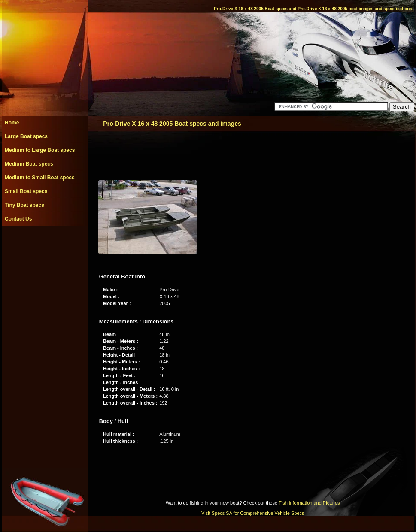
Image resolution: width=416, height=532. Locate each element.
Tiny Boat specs (24, 205)
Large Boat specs (26, 136)
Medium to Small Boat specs (40, 178)
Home (12, 123)
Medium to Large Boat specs (40, 150)
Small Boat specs (26, 191)
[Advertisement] (45, 245)
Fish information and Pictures (309, 503)
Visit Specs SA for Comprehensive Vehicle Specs (253, 513)
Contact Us (18, 219)
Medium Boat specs (29, 164)
